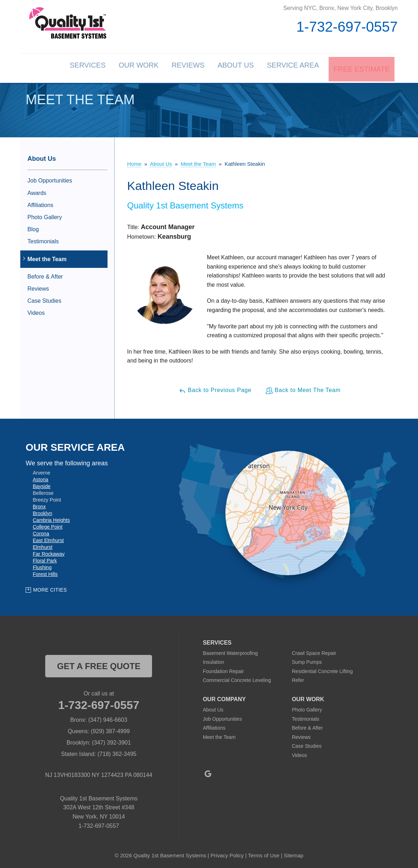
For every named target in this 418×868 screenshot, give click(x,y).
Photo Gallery (45, 216)
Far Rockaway (49, 552)
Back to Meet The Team (303, 389)
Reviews (174, 68)
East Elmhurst (48, 539)
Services (65, 68)
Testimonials (43, 240)
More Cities (50, 588)
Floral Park (45, 559)
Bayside (42, 485)
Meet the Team (47, 257)
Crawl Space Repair (314, 651)
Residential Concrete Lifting (322, 669)
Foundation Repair (223, 669)
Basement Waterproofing (230, 651)
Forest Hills (45, 572)
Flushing (42, 566)
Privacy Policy (227, 854)
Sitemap (294, 854)
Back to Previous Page (215, 389)
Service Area (289, 68)
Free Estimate (361, 68)
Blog (33, 228)
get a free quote (99, 664)
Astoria (41, 478)
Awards (37, 191)
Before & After (45, 275)
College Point (48, 525)
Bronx (39, 505)
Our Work (120, 68)
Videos (36, 311)
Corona (41, 532)
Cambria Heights (51, 518)
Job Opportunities (50, 179)
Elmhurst (43, 545)
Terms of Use (263, 854)
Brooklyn (42, 512)
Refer (298, 679)
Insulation (214, 661)
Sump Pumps (307, 661)
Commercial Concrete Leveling (237, 679)
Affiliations (40, 203)
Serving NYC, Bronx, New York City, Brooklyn (340, 8)
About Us (227, 68)
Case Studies (44, 299)
